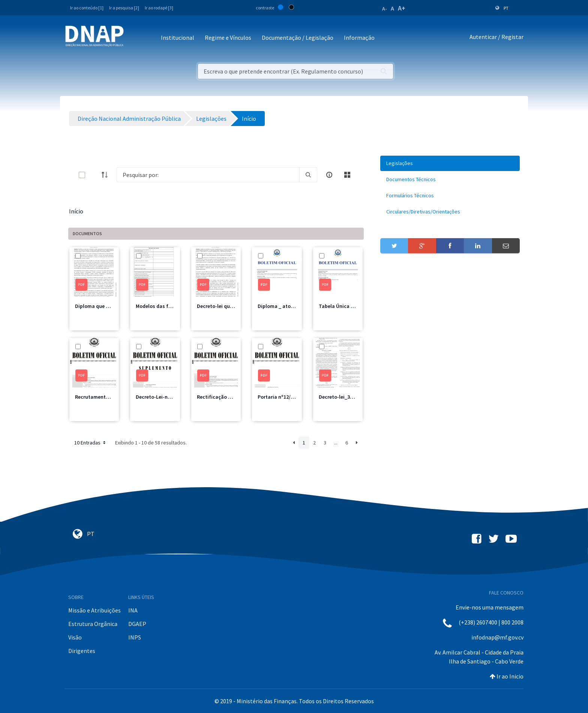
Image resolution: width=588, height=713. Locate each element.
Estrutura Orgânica (93, 624)
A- (385, 9)
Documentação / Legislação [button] (298, 38)
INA (133, 610)
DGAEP (137, 624)
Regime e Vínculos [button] (228, 38)
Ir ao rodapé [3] (159, 8)
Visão (75, 637)
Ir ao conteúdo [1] (87, 8)
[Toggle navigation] (134, 38)
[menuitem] (450, 163)
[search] (308, 175)
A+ (402, 8)
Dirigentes (82, 651)
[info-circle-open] (329, 175)
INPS (135, 637)
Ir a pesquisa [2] (124, 8)
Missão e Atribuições (94, 610)
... (336, 443)
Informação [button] (359, 38)
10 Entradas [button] (91, 443)
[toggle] (94, 175)
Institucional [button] (178, 38)
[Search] (208, 175)
